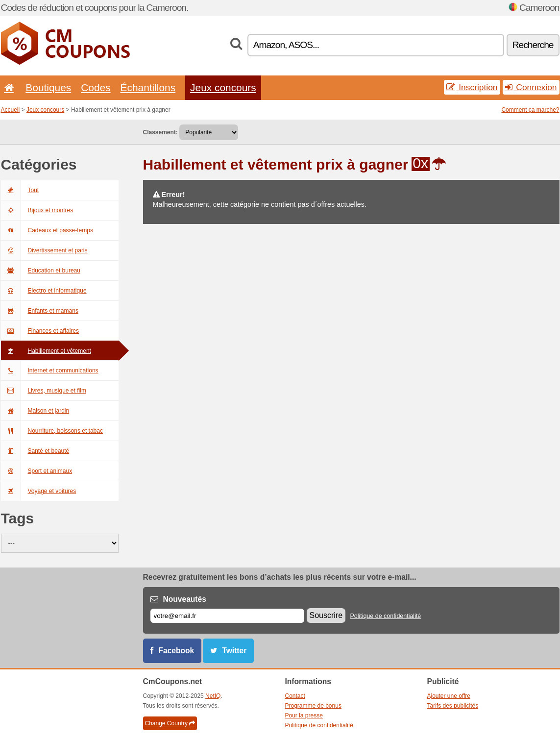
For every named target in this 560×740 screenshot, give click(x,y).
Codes (96, 87)
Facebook (177, 651)
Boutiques (48, 87)
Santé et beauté (35, 451)
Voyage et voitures (39, 491)
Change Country (170, 723)
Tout (20, 190)
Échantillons (148, 87)
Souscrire (326, 615)
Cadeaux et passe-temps (47, 230)
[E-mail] (227, 616)
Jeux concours (223, 87)
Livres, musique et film (44, 391)
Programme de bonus (313, 706)
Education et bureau (41, 271)
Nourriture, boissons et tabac (52, 431)
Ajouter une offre (449, 696)
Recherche (533, 45)
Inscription (472, 87)
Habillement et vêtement (46, 351)
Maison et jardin (35, 411)
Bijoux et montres (37, 210)
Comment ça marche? (530, 110)
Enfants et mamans (40, 311)
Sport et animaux (37, 471)
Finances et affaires (40, 331)
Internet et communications (50, 370)
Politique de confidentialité (385, 616)
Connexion (531, 87)
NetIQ (213, 696)
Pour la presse (304, 715)
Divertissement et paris (44, 250)
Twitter (234, 651)
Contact (295, 696)
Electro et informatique (44, 291)
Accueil (11, 110)
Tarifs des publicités (453, 706)
